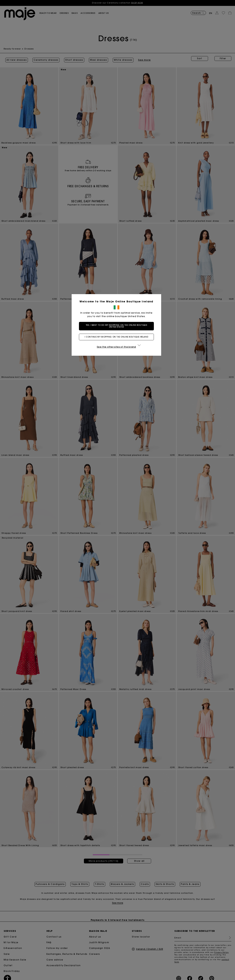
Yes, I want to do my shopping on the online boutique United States (118, 326)
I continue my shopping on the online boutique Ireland (117, 337)
